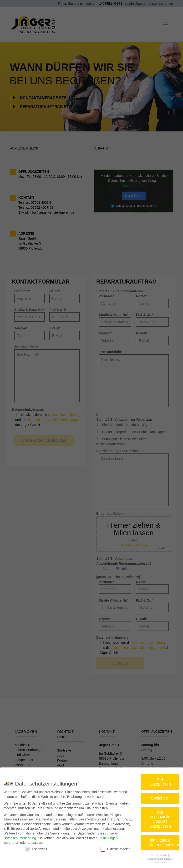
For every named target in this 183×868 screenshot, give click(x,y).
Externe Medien (116, 849)
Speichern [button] (160, 798)
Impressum (160, 862)
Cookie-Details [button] (159, 855)
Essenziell (36, 849)
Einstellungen (108, 838)
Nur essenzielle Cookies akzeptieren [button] (160, 819)
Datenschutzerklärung (20, 838)
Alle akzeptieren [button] (160, 782)
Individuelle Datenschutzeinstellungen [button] (164, 843)
